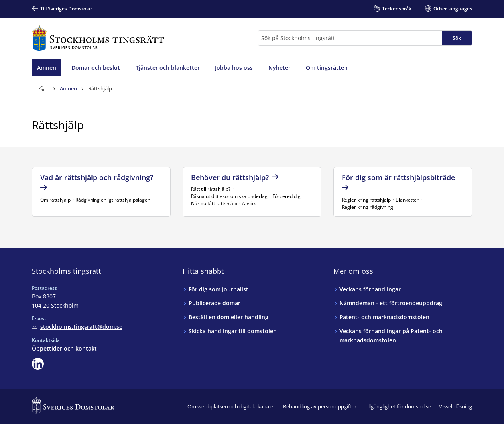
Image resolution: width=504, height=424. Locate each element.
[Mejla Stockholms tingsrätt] (77, 327)
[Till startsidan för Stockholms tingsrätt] (98, 38)
